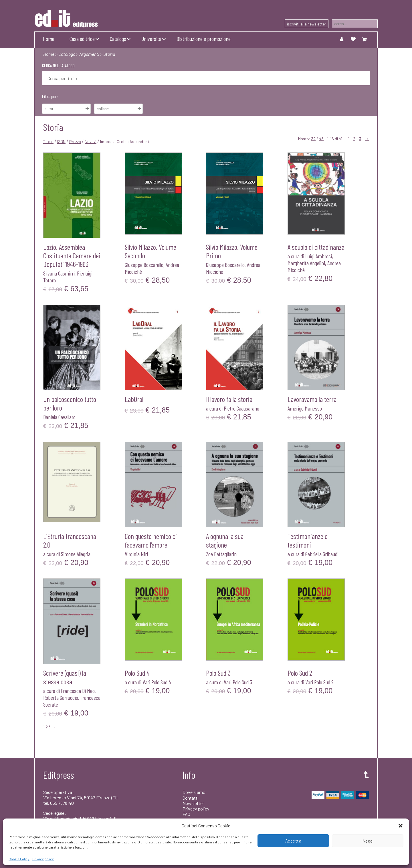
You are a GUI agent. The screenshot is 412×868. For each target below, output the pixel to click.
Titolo (48, 141)
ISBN (61, 141)
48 (321, 139)
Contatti (191, 798)
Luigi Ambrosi (319, 256)
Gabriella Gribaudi (322, 554)
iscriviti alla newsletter (307, 24)
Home (49, 39)
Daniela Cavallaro (59, 417)
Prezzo (75, 141)
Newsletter (193, 803)
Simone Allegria (76, 554)
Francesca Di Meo (78, 691)
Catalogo (118, 39)
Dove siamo (194, 792)
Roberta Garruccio (61, 697)
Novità (91, 141)
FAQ (186, 814)
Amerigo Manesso (305, 408)
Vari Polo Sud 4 (157, 682)
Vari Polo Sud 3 (238, 682)
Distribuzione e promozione (204, 39)
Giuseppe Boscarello (144, 265)
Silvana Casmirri (59, 273)
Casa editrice (82, 39)
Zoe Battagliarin (221, 554)
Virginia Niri (136, 554)
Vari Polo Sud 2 (319, 682)
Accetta (293, 841)
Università (151, 39)
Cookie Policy (19, 859)
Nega (368, 841)
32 (313, 139)
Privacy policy (43, 859)
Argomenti (89, 54)
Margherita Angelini (306, 263)
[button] (401, 826)
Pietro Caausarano (241, 408)
